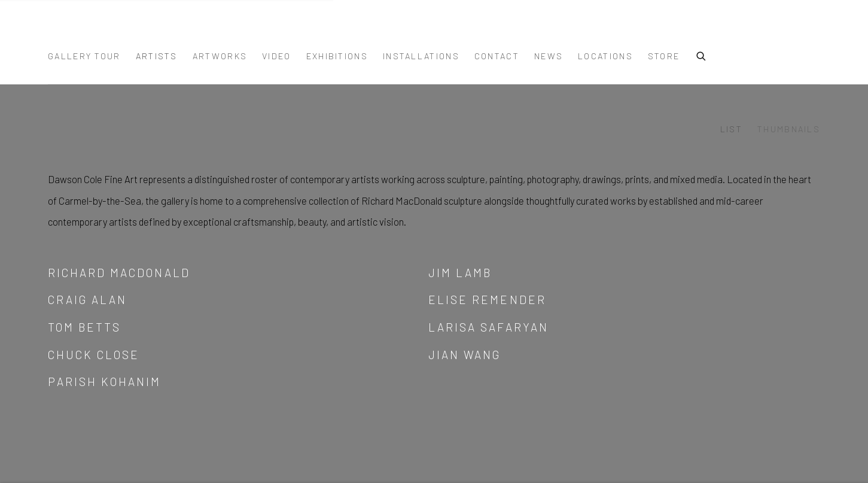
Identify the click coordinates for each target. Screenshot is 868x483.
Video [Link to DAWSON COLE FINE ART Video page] (277, 56)
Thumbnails (789, 129)
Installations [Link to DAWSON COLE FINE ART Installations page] (421, 56)
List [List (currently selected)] (731, 129)
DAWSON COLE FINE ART (108, 31)
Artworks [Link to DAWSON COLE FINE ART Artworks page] (220, 56)
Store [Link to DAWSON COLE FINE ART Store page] (664, 56)
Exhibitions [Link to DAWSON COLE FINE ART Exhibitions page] (337, 56)
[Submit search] (702, 54)
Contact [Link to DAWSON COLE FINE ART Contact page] (497, 56)
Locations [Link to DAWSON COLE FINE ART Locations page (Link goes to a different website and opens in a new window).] (605, 56)
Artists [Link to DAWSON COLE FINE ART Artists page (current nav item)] (157, 56)
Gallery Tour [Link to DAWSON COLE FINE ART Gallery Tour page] (84, 56)
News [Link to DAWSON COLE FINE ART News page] (549, 56)
